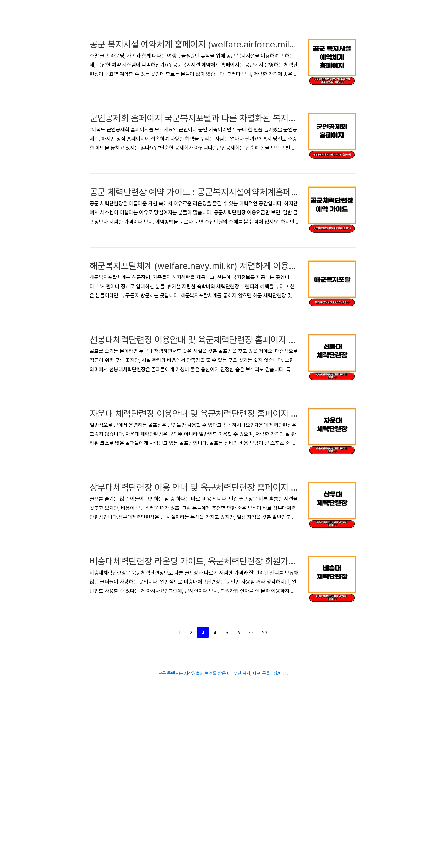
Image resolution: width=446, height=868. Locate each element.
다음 (282, 726)
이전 (164, 726)
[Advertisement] (164, 46)
